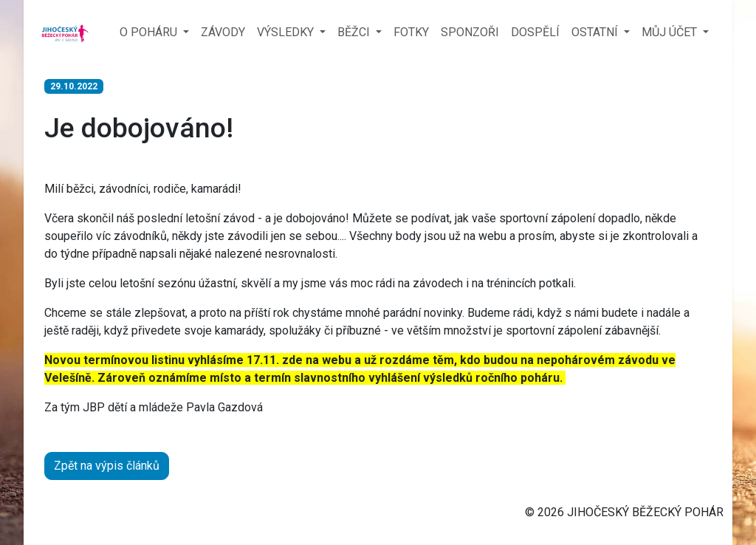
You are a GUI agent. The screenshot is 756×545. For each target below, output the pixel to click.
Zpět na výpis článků (107, 466)
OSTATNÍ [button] (596, 32)
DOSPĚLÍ (535, 32)
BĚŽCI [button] (355, 32)
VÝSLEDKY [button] (287, 32)
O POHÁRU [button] (150, 32)
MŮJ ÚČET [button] (671, 32)
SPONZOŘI (470, 32)
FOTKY (411, 32)
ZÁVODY (223, 32)
